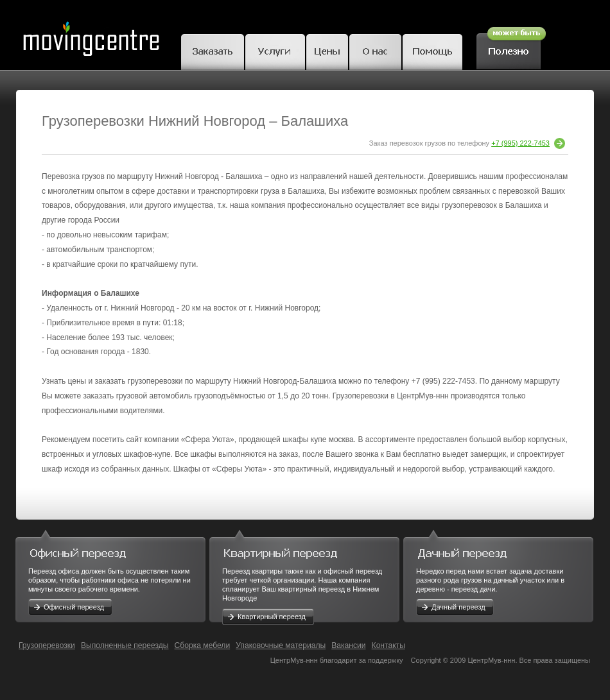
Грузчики (275, 50)
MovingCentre (91, 35)
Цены (327, 50)
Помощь (432, 50)
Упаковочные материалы (281, 645)
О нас (375, 50)
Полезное (511, 46)
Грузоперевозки (47, 645)
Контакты (388, 645)
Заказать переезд (213, 50)
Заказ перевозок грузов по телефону (467, 143)
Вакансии (348, 645)
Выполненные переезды (125, 645)
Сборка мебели (203, 645)
